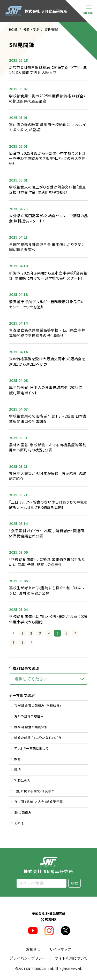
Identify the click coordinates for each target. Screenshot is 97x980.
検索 (74, 883)
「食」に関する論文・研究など (34, 791)
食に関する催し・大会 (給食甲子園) (39, 801)
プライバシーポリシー (28, 958)
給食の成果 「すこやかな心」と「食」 (39, 737)
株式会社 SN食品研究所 (49, 865)
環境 (17, 769)
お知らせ (33, 949)
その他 (19, 823)
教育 (17, 759)
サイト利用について (71, 958)
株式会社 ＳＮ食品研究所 (36, 11)
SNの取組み (23, 812)
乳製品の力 (22, 780)
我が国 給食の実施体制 (31, 727)
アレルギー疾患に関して (31, 748)
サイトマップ (60, 949)
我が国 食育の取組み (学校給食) (38, 705)
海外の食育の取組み (29, 716)
